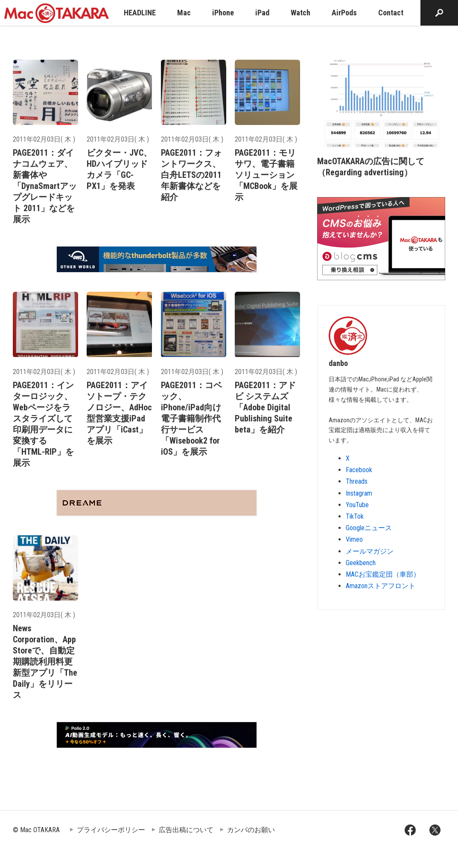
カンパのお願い (251, 830)
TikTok (355, 516)
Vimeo (354, 539)
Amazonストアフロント (381, 586)
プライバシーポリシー (111, 830)
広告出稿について (186, 830)
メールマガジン (370, 551)
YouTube (357, 505)
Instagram (359, 493)
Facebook (359, 470)
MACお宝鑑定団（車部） (383, 574)
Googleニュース (369, 528)
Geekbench (361, 563)
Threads (357, 481)
